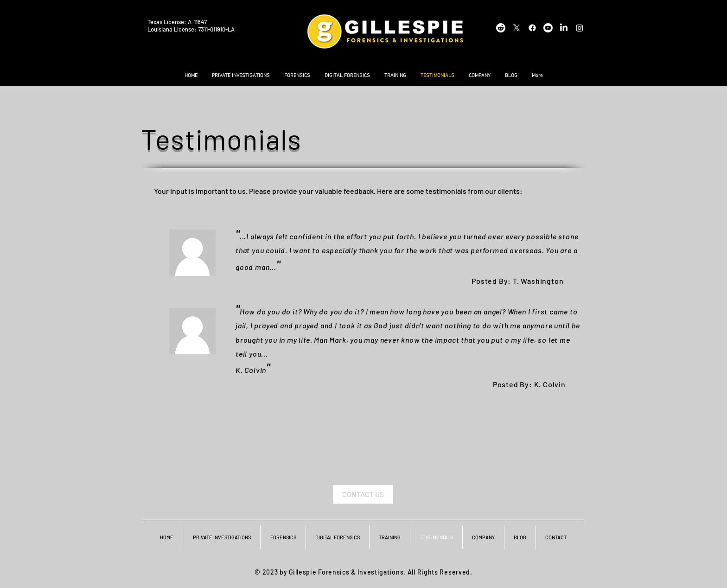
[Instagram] (580, 28)
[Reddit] (501, 28)
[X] (517, 28)
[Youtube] (548, 28)
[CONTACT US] (363, 494)
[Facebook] (532, 28)
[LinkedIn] (564, 28)
